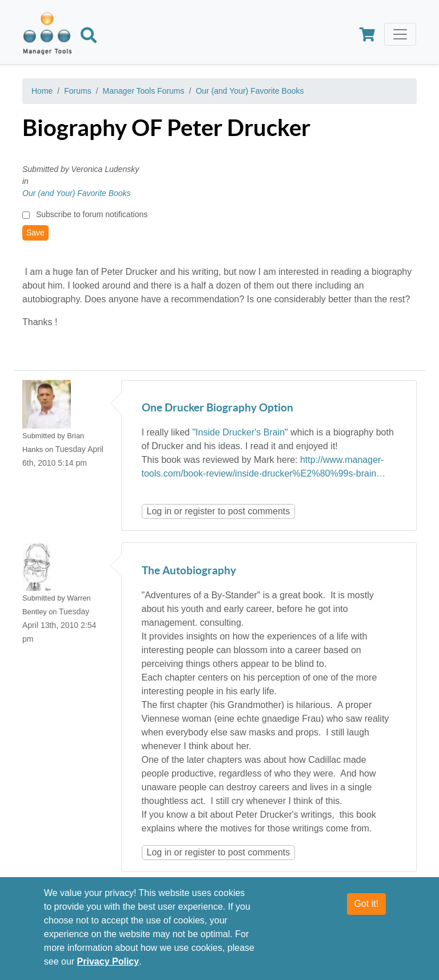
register (200, 511)
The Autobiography (189, 571)
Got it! (367, 911)
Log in (159, 511)
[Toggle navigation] (400, 34)
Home (42, 91)
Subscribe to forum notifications (92, 214)
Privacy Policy (108, 968)
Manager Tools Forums (144, 91)
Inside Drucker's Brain (240, 432)
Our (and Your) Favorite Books (250, 91)
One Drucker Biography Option (217, 408)
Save (35, 233)
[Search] (89, 37)
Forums (77, 91)
